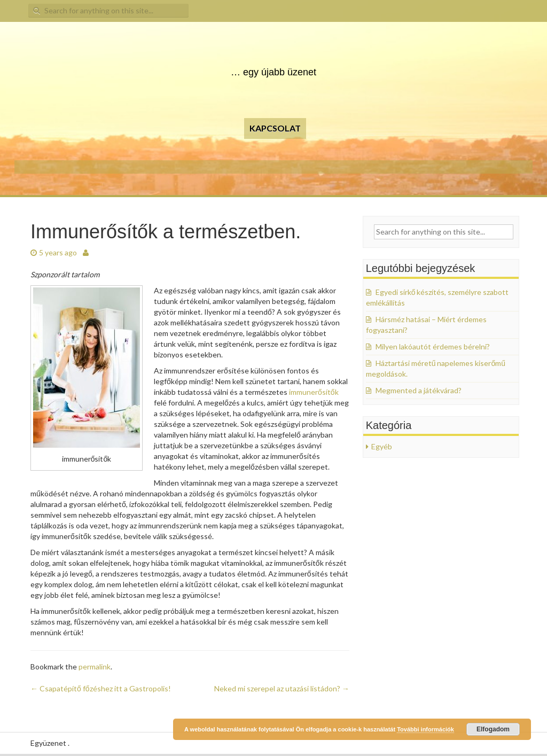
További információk (425, 729)
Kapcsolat (275, 128)
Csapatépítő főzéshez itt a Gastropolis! (101, 688)
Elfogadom (493, 729)
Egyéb (382, 446)
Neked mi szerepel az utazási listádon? (282, 688)
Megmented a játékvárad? (419, 390)
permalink (95, 667)
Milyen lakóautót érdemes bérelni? (433, 346)
